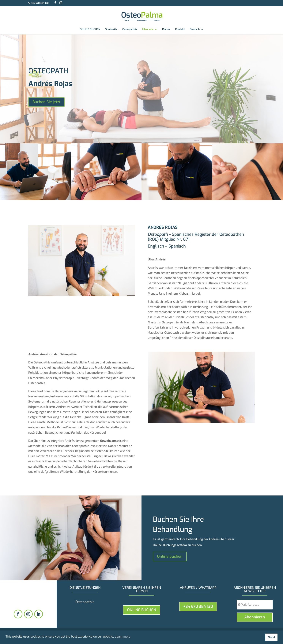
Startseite (111, 30)
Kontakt (180, 30)
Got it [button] (271, 637)
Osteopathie (130, 30)
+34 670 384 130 (40, 3)
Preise (166, 30)
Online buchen (170, 556)
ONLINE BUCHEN (90, 30)
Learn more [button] (123, 637)
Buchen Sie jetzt (46, 102)
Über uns (148, 30)
